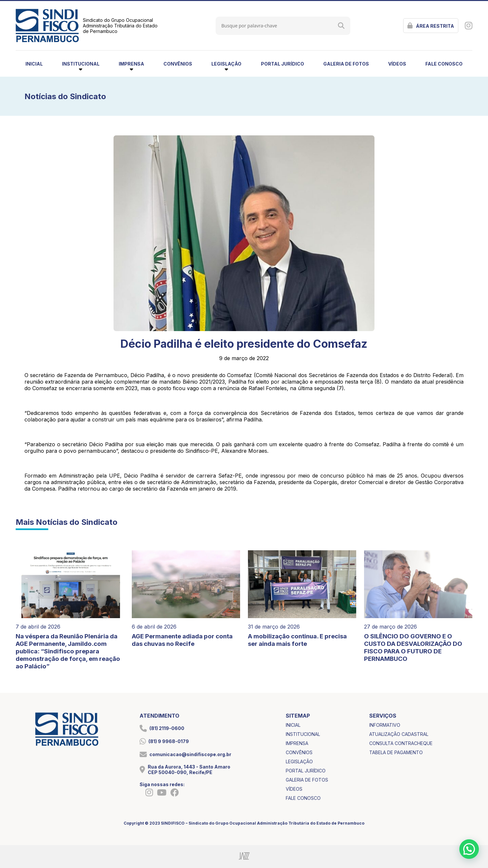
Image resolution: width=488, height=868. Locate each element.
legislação (299, 761)
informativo (385, 725)
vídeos (397, 64)
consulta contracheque (401, 743)
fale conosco (444, 64)
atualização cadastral (399, 734)
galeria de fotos (346, 64)
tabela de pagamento (396, 752)
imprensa (297, 743)
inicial (34, 64)
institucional (303, 734)
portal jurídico (282, 64)
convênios (178, 64)
